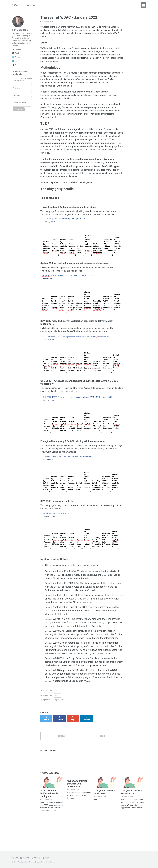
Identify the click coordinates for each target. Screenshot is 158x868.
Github (16, 71)
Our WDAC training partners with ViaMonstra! (77, 809)
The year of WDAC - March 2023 (132, 816)
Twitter (16, 63)
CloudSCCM (48, 5)
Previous (61, 760)
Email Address (18, 86)
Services (32, 5)
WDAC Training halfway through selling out (49, 818)
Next (102, 760)
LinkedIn (17, 67)
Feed (48, 858)
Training (89, 5)
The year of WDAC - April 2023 (105, 816)
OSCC (15, 5)
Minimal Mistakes (51, 862)
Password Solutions (70, 5)
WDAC (53, 717)
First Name (16, 93)
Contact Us (104, 5)
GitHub (38, 858)
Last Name (16, 101)
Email (16, 59)
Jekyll (40, 862)
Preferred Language (19, 108)
